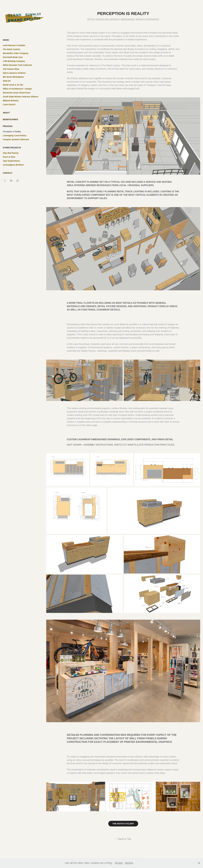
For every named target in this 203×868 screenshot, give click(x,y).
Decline (129, 863)
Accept (119, 863)
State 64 (7, 81)
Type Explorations (11, 161)
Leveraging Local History (15, 136)
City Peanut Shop (11, 69)
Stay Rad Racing (11, 153)
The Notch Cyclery (11, 49)
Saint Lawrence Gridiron (14, 73)
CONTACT (8, 173)
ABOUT (6, 113)
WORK (6, 40)
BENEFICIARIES (10, 119)
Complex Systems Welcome (16, 139)
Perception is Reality (12, 132)
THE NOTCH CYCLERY (123, 824)
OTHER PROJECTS (12, 148)
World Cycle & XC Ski (13, 85)
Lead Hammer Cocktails (14, 45)
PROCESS (8, 126)
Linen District (9, 105)
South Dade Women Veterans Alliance (21, 97)
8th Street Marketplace (13, 77)
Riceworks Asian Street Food (16, 93)
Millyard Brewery (11, 101)
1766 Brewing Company (14, 61)
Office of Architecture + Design (17, 89)
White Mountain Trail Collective (17, 65)
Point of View (9, 157)
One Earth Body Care (13, 57)
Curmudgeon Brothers (13, 165)
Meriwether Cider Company (16, 53)
